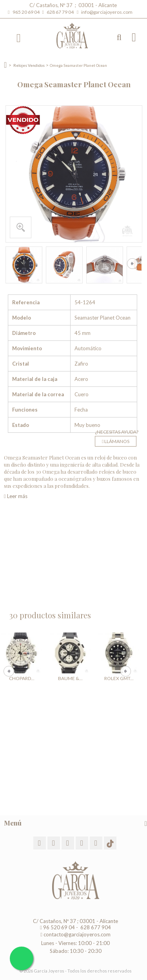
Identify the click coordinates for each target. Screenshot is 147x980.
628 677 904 (95, 927)
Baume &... (70, 678)
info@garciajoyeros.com (107, 12)
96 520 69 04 (57, 927)
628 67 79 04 (61, 12)
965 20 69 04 (27, 12)
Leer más (16, 496)
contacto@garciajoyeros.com (77, 934)
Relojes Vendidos (29, 65)
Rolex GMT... (119, 678)
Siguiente (132, 264)
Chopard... (22, 678)
